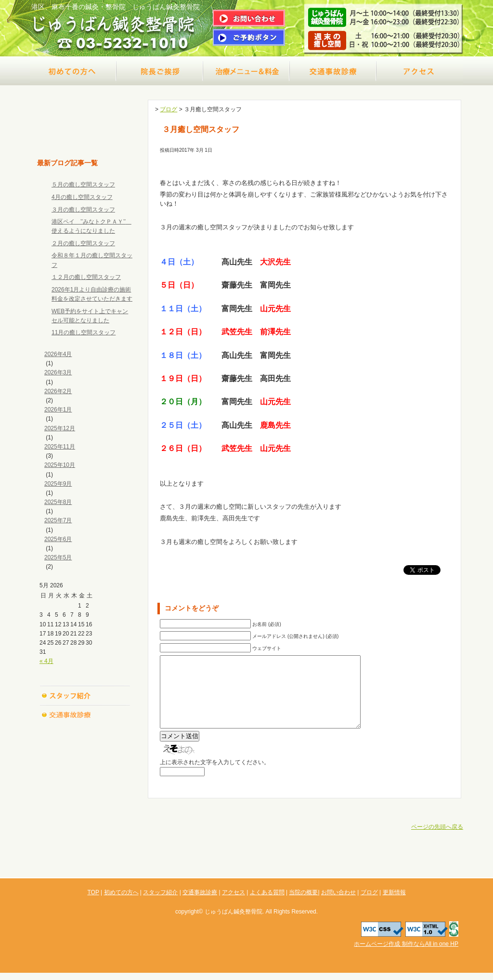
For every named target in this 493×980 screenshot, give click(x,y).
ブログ (85, 810)
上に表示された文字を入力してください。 (215, 777)
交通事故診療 (333, 71)
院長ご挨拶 (160, 71)
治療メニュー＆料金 (246, 71)
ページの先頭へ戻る (437, 841)
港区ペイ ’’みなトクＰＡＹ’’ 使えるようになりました (91, 226)
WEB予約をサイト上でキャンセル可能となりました (90, 316)
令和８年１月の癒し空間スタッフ (92, 260)
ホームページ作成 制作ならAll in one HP (406, 951)
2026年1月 (58, 410)
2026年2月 (58, 391)
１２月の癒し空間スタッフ (86, 277)
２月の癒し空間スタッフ (83, 243)
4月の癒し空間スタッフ (82, 197)
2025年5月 (58, 557)
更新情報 (85, 830)
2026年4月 (58, 354)
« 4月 (46, 661)
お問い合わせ (85, 791)
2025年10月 (60, 465)
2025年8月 (58, 502)
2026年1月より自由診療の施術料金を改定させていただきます (92, 294)
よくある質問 (85, 753)
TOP (85, 138)
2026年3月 (58, 372)
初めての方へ (73, 71)
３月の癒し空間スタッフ (83, 210)
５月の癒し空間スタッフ (83, 185)
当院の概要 (85, 772)
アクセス (420, 71)
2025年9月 (58, 484)
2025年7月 (58, 520)
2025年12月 (60, 428)
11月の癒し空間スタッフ (84, 332)
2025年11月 (60, 447)
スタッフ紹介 (85, 695)
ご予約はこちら (249, 37)
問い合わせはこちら (249, 18)
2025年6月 (58, 539)
